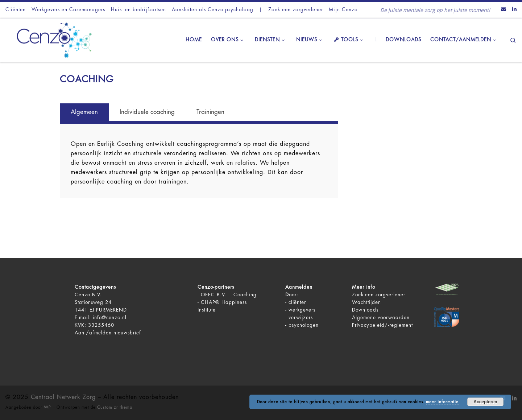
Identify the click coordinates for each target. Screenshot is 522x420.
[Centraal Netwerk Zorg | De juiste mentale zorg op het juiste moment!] (51, 39)
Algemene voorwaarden (381, 318)
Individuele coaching (147, 112)
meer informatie (442, 402)
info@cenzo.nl (110, 318)
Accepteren (485, 402)
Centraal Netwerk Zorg (63, 397)
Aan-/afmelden (93, 333)
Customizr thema (115, 407)
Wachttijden (366, 302)
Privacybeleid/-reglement (382, 325)
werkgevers (302, 310)
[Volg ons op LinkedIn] (514, 10)
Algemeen (84, 112)
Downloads (365, 310)
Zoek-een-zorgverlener (379, 295)
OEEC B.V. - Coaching (229, 295)
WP (47, 407)
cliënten (298, 302)
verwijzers (301, 318)
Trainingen (210, 112)
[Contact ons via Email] (504, 10)
